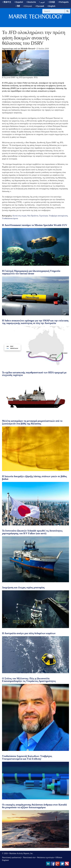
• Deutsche (31, 2)
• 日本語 (51, 2)
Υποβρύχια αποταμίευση (58, 216)
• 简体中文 (7, 2)
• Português (63, 2)
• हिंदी (18, 6)
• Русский (39, 6)
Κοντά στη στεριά (19, 216)
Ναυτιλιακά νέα (29, 857)
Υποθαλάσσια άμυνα (10, 218)
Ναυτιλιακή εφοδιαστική (11, 857)
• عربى (42, 2)
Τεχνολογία (43, 216)
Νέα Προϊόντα (33, 216)
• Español (19, 2)
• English (51, 6)
